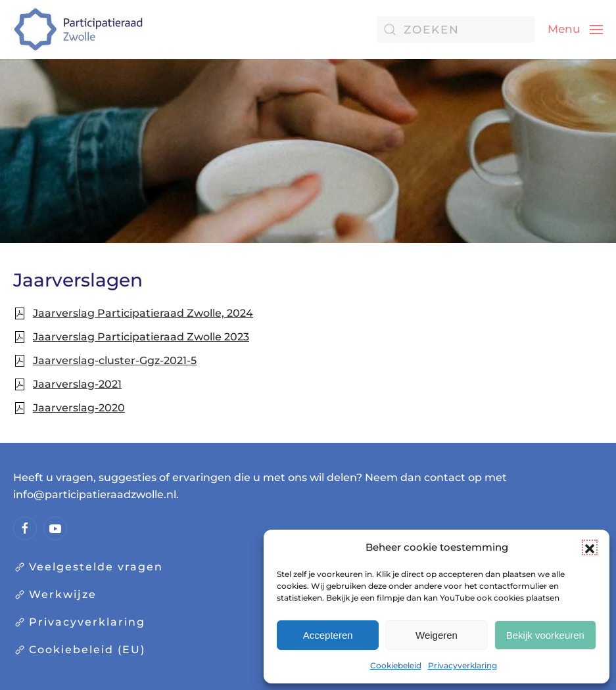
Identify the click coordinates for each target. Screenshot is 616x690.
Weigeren (437, 635)
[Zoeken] (456, 30)
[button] (590, 547)
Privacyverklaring (462, 665)
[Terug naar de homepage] (79, 30)
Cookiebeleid (396, 665)
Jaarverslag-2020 (79, 408)
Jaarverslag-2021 (77, 384)
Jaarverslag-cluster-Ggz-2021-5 (115, 360)
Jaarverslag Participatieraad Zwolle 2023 (141, 337)
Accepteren (328, 635)
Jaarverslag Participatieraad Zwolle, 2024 (143, 313)
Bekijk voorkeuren (545, 635)
